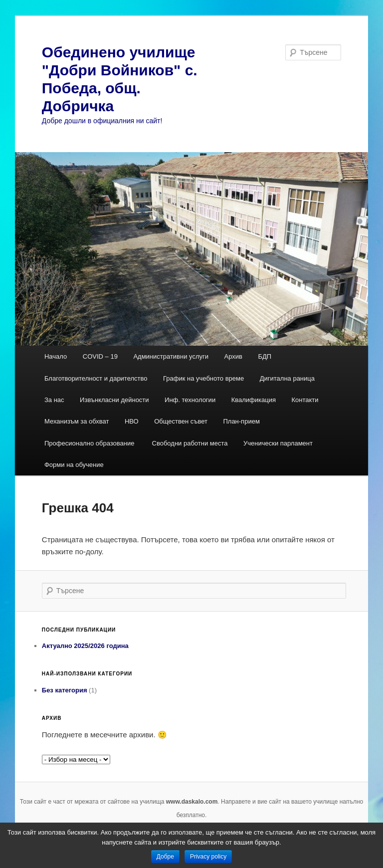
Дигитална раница (287, 378)
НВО (132, 421)
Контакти (305, 400)
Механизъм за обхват (77, 421)
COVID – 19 (100, 356)
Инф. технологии (190, 400)
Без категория (65, 690)
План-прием (241, 421)
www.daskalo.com (192, 802)
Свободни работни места (190, 443)
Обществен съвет (181, 421)
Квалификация (254, 400)
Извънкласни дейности (114, 400)
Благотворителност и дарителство (96, 378)
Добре (165, 857)
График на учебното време (203, 378)
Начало (56, 356)
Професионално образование (90, 443)
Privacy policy (208, 857)
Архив (233, 356)
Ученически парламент (278, 443)
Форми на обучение (74, 465)
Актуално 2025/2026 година (85, 646)
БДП (265, 356)
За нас (54, 400)
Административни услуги (171, 356)
